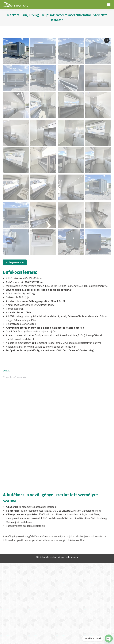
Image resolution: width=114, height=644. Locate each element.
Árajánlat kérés (15, 343)
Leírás (6, 452)
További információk (15, 458)
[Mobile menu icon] (109, 4)
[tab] (57, 450)
